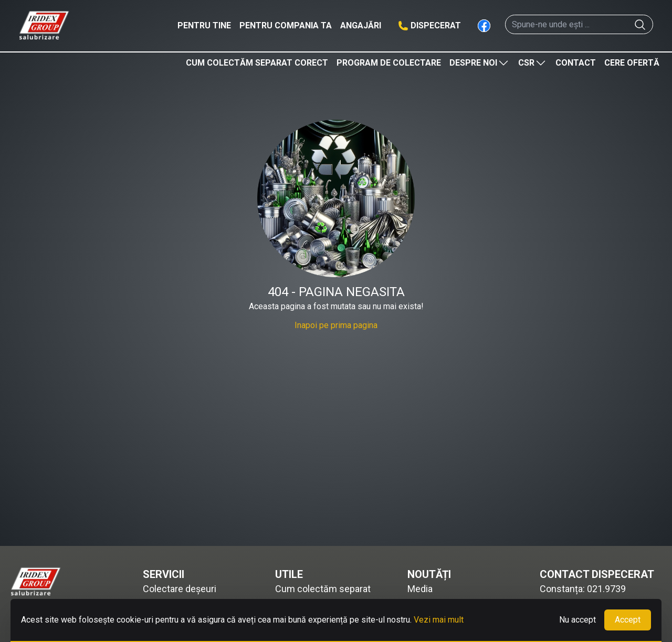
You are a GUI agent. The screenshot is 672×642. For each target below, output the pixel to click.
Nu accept (577, 620)
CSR (533, 63)
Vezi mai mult (439, 620)
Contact (576, 63)
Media (420, 589)
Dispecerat (436, 25)
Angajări (361, 25)
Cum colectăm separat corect (257, 63)
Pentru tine (204, 25)
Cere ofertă (632, 63)
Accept (628, 620)
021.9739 (606, 589)
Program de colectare (389, 63)
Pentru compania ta (286, 25)
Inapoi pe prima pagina (336, 325)
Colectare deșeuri (180, 589)
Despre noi (480, 63)
